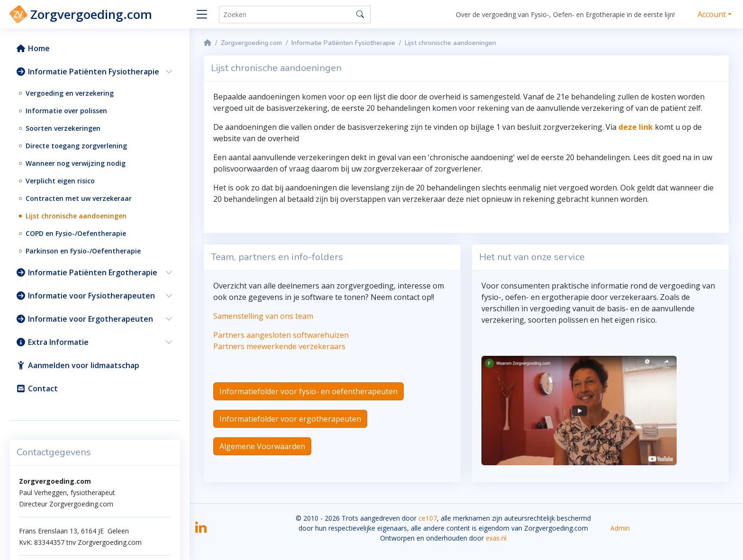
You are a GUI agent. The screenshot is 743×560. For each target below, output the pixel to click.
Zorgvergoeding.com (251, 43)
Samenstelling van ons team (263, 316)
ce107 (428, 518)
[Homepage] (208, 43)
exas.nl (496, 538)
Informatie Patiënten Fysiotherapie (343, 43)
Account (712, 14)
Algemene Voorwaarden (262, 446)
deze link (636, 127)
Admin (620, 528)
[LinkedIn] (201, 530)
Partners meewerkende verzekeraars (279, 346)
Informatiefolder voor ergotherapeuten (290, 419)
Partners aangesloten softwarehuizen (281, 335)
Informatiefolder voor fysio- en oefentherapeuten (308, 391)
